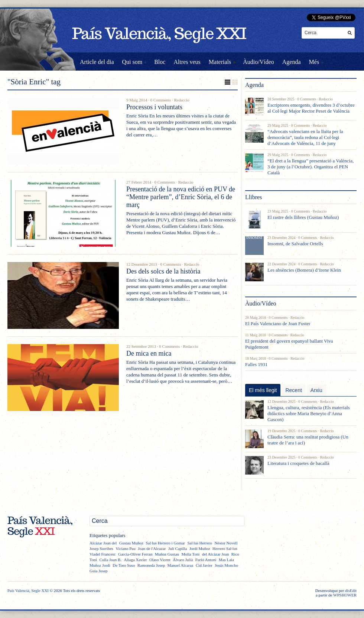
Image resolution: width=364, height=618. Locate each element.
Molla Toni (190, 554)
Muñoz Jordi (100, 565)
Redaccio (182, 100)
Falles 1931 (256, 364)
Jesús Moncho (226, 565)
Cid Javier (204, 565)
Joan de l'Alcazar (152, 549)
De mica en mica (149, 353)
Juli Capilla (178, 549)
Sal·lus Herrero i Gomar (165, 543)
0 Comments (160, 100)
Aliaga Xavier (135, 560)
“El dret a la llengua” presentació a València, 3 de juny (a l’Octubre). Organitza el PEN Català (311, 167)
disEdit (351, 591)
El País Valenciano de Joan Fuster (278, 323)
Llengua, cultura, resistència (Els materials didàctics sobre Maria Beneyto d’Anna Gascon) (309, 413)
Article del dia (97, 62)
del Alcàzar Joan (216, 554)
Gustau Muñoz (131, 543)
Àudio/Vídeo (259, 62)
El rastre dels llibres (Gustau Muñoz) (303, 217)
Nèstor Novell (226, 543)
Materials (220, 62)
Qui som (132, 62)
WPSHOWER (345, 595)
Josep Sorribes (101, 549)
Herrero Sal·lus (225, 549)
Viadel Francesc (103, 554)
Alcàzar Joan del (103, 543)
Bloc (160, 62)
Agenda (292, 62)
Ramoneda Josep (151, 565)
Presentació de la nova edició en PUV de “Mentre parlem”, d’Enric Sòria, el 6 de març (181, 197)
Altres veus (187, 62)
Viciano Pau (125, 549)
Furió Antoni (206, 560)
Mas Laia (226, 560)
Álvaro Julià (183, 560)
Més (314, 62)
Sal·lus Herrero (200, 543)
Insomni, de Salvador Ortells (295, 244)
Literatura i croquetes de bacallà (298, 463)
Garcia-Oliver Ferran (135, 554)
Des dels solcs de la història (163, 271)
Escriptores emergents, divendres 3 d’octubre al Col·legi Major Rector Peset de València (311, 108)
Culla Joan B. (110, 560)
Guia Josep (99, 571)
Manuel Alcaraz (181, 565)
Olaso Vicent (160, 560)
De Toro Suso (124, 565)
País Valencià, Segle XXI (28, 591)
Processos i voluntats (154, 107)
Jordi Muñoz (200, 549)
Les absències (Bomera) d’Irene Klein (304, 270)
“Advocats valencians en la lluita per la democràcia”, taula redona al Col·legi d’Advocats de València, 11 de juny (305, 137)
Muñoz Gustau (167, 554)
